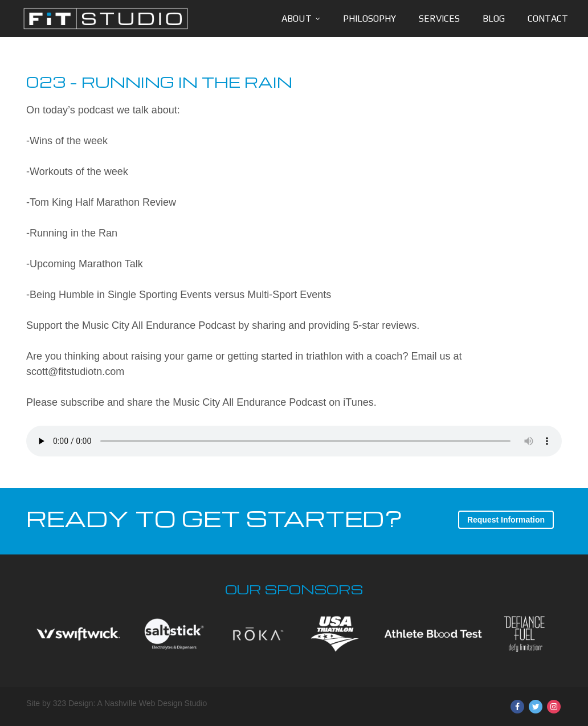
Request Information (506, 520)
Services (439, 19)
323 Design (73, 703)
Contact (548, 19)
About (297, 19)
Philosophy (369, 19)
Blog (494, 19)
